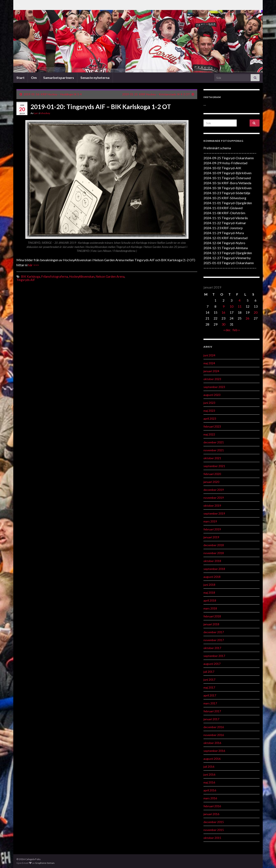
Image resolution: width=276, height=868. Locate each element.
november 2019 (214, 498)
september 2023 (214, 387)
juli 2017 (209, 672)
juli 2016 (209, 767)
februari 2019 (212, 529)
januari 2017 (211, 719)
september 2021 (214, 466)
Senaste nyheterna (95, 78)
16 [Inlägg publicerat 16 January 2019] (223, 312)
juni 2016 (209, 774)
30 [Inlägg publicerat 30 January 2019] (223, 324)
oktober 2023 (212, 379)
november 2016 (214, 735)
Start (20, 78)
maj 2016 (209, 782)
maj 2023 (209, 411)
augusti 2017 (212, 664)
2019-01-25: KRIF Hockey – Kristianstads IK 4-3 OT (156, 94)
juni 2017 (209, 680)
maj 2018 (209, 593)
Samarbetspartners (59, 78)
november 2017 (214, 640)
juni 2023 (209, 403)
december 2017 (214, 632)
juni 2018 (209, 585)
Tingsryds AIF (26, 280)
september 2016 (214, 751)
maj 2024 (209, 363)
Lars (36, 113)
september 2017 (214, 656)
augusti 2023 (212, 395)
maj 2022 (209, 434)
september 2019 (214, 513)
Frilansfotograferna (55, 277)
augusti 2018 (212, 577)
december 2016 (214, 727)
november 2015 (214, 830)
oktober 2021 (212, 458)
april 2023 (210, 418)
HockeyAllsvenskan (82, 277)
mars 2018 (210, 608)
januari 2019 (211, 537)
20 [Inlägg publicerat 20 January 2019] (256, 312)
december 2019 (214, 490)
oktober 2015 (212, 838)
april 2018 (210, 600)
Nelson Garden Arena (110, 277)
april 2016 (210, 790)
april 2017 (210, 695)
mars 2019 (210, 521)
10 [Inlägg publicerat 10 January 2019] (232, 306)
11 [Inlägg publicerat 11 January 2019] (240, 306)
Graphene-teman (45, 863)
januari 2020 (211, 482)
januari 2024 (211, 371)
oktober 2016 (212, 743)
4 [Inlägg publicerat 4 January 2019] (240, 300)
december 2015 (214, 822)
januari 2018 (211, 624)
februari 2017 (212, 711)
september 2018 (214, 569)
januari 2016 (211, 814)
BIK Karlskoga (31, 277)
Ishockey (45, 113)
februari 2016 (212, 806)
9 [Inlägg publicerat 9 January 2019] (224, 306)
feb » (236, 330)
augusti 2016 (212, 759)
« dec (227, 330)
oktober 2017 (212, 648)
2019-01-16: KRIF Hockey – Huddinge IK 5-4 (53, 94)
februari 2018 (212, 616)
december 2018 (214, 545)
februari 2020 (212, 474)
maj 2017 (209, 687)
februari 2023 (212, 426)
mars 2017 (210, 703)
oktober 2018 (212, 561)
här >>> (33, 265)
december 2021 (214, 442)
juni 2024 (209, 355)
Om (34, 78)
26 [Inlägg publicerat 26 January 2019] (248, 318)
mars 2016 (210, 798)
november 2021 (214, 450)
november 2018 (214, 553)
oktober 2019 (212, 506)
